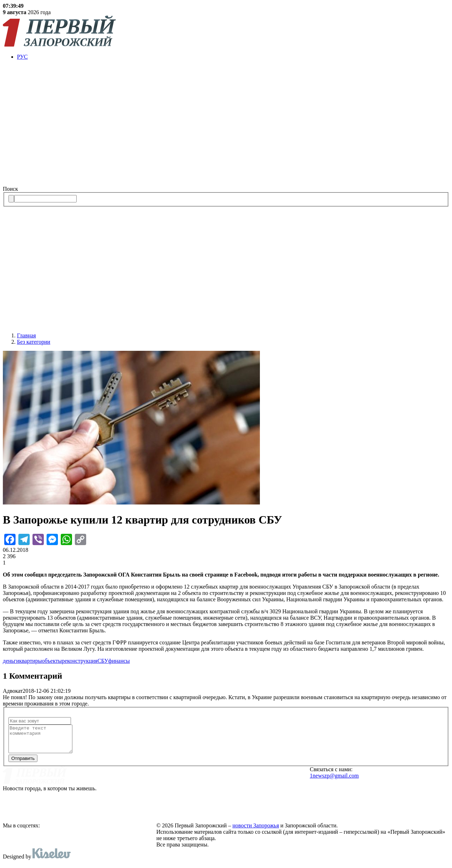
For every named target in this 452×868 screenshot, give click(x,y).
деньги (11, 661)
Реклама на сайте (182, 786)
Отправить (23, 764)
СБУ (103, 661)
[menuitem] (233, 57)
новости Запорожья (256, 831)
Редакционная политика (192, 796)
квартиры (30, 661)
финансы (119, 661)
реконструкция (80, 661)
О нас (165, 775)
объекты (52, 661)
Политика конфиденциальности (203, 807)
